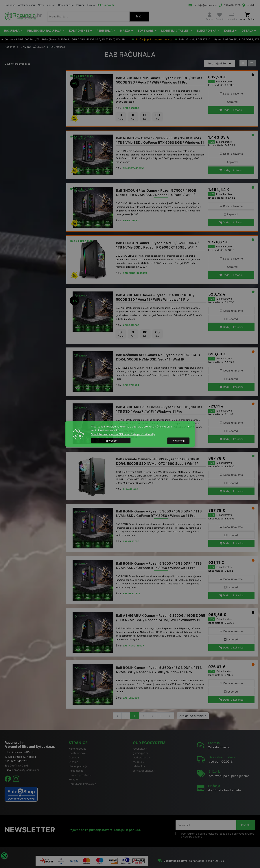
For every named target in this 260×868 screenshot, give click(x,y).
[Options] (178, 441)
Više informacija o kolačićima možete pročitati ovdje (123, 434)
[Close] (111, 441)
